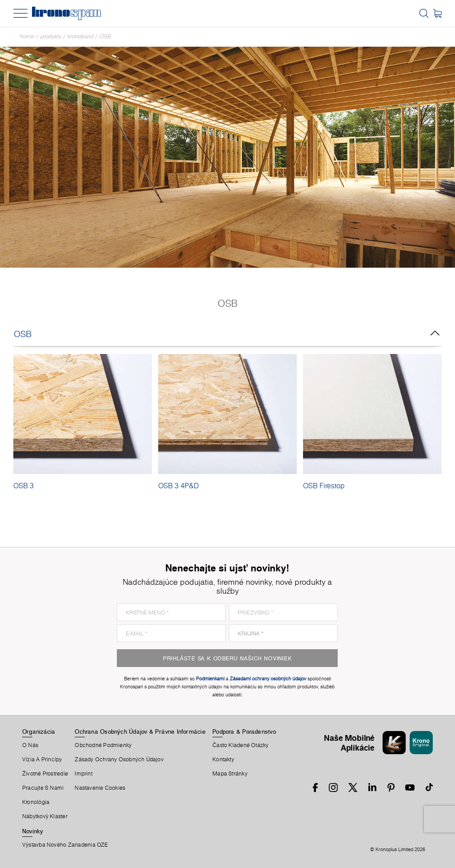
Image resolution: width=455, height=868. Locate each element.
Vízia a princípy (42, 759)
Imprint (84, 774)
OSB (105, 36)
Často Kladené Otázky (240, 745)
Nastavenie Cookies (100, 788)
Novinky (33, 831)
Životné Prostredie (45, 774)
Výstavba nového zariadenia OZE (65, 845)
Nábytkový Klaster (45, 816)
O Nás (30, 745)
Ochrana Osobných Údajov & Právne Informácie (140, 731)
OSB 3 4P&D (178, 486)
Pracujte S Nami (43, 788)
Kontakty (223, 759)
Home (27, 36)
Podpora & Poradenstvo (244, 731)
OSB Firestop (324, 486)
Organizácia (39, 731)
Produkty (51, 36)
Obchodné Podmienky (103, 745)
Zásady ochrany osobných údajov (119, 759)
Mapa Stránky (230, 774)
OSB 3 (24, 486)
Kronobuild (80, 36)
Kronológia (36, 802)
